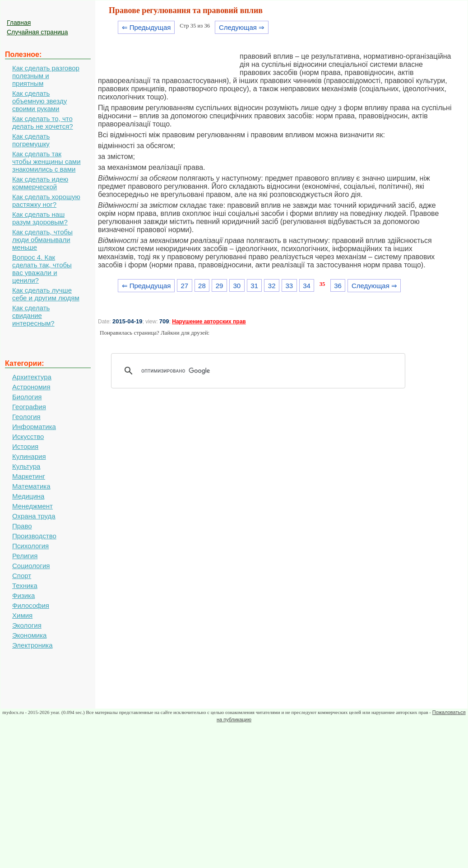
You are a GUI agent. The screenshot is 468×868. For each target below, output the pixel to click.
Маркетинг (29, 476)
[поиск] (261, 371)
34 (307, 286)
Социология (31, 566)
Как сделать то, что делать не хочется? (43, 122)
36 (338, 286)
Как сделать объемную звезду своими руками (39, 101)
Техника (25, 586)
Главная (19, 23)
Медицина (28, 496)
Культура (26, 466)
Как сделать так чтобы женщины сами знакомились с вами (46, 161)
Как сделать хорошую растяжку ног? (46, 201)
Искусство (28, 436)
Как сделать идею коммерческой (40, 183)
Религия (25, 556)
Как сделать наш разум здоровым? (40, 218)
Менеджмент (32, 506)
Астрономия (31, 387)
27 (184, 286)
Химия (22, 615)
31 (254, 286)
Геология (26, 417)
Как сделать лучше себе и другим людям (46, 294)
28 (202, 286)
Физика (23, 595)
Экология (27, 625)
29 (220, 286)
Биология (27, 397)
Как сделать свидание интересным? (33, 315)
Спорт (22, 576)
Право (22, 526)
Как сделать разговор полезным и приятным (46, 76)
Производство (34, 536)
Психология (30, 546)
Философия (31, 605)
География (29, 407)
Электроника (32, 645)
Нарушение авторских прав (209, 322)
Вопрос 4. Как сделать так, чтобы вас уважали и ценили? (42, 269)
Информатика (34, 427)
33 (290, 286)
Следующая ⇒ (242, 27)
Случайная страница (37, 32)
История (25, 446)
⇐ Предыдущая (146, 27)
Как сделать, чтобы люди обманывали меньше (42, 240)
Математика (31, 486)
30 (237, 286)
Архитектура (32, 377)
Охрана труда (34, 516)
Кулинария (29, 456)
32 (272, 286)
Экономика (29, 635)
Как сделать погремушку (31, 140)
